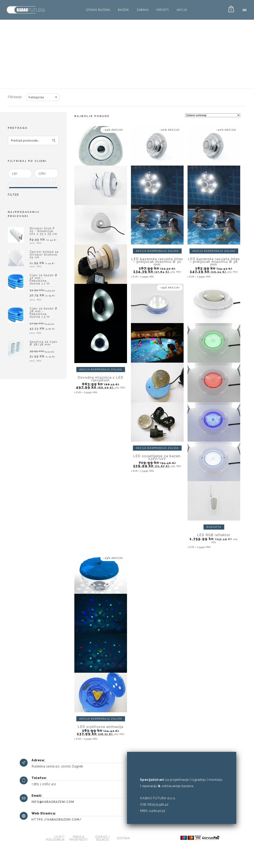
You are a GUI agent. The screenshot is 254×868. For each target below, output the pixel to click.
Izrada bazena (98, 10)
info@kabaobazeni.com (53, 802)
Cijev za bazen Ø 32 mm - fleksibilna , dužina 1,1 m (43, 279)
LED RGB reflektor (214, 535)
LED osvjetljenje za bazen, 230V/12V (157, 457)
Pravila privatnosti (78, 838)
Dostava (123, 838)
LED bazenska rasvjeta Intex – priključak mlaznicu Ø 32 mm (157, 262)
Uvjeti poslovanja (55, 838)
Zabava (143, 10)
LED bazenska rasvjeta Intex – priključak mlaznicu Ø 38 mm (214, 262)
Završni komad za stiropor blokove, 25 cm (44, 255)
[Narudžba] (213, 115)
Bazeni (123, 10)
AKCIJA (182, 10)
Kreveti (163, 10)
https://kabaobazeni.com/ (57, 820)
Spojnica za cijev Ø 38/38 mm (43, 343)
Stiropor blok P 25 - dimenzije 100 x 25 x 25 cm (43, 231)
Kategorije (36, 97)
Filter (13, 195)
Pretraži (54, 140)
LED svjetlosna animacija (101, 727)
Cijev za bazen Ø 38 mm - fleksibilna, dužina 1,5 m (43, 313)
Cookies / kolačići (103, 838)
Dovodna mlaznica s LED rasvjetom (101, 379)
